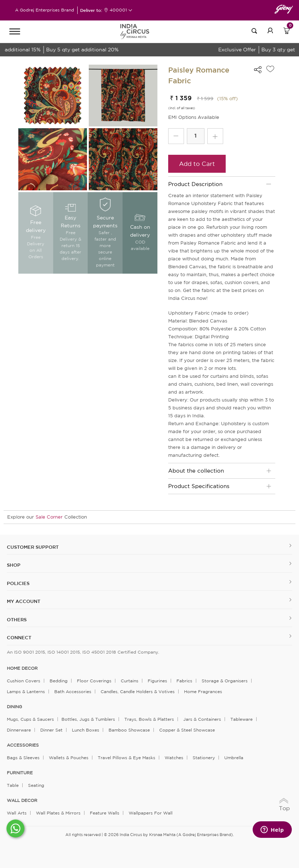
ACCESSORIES (23, 745)
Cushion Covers (24, 681)
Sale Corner (49, 517)
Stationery (204, 758)
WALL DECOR (22, 800)
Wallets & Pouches (69, 758)
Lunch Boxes (86, 730)
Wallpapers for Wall (151, 813)
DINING (14, 707)
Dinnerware (19, 730)
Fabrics (184, 681)
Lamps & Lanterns (26, 691)
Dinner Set (51, 730)
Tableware (241, 719)
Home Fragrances (203, 691)
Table (13, 785)
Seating (36, 785)
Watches (174, 758)
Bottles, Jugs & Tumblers (88, 719)
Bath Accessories (73, 691)
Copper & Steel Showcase (187, 730)
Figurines (157, 681)
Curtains (130, 681)
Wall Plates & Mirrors (58, 813)
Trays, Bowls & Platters (149, 719)
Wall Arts (17, 813)
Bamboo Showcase (129, 730)
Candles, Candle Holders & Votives (138, 691)
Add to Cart (197, 164)
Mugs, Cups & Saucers (30, 719)
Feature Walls (105, 813)
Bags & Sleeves (23, 758)
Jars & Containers (202, 719)
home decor (22, 668)
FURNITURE (20, 773)
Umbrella (234, 758)
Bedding (59, 681)
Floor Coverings (94, 681)
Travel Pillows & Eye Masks (126, 758)
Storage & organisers (225, 681)
